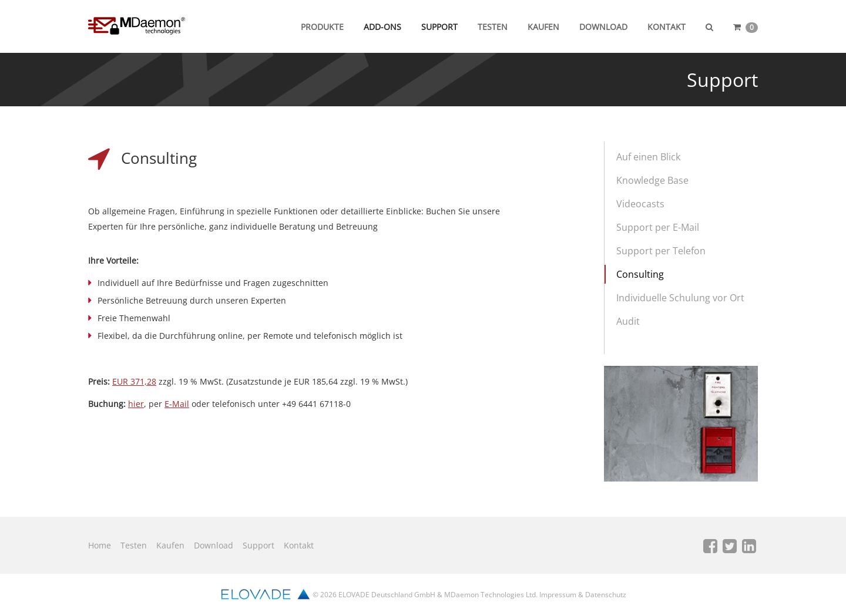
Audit (628, 321)
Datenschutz (606, 595)
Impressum (558, 595)
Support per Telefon (661, 251)
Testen (493, 27)
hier (136, 404)
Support (439, 27)
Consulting (640, 274)
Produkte (322, 27)
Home (100, 545)
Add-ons (382, 27)
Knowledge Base (652, 180)
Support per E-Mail (658, 227)
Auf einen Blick (648, 157)
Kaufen (543, 27)
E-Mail (177, 404)
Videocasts (640, 204)
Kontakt (667, 27)
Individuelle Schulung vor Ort (680, 298)
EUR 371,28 (134, 381)
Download (603, 27)
